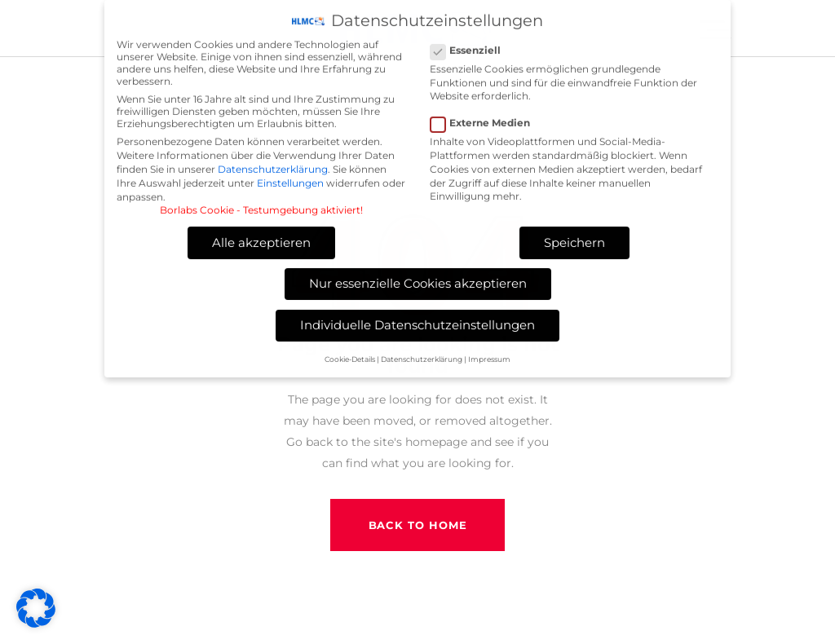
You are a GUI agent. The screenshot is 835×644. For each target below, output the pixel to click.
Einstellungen (290, 178)
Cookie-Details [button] (350, 354)
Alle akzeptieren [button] (261, 238)
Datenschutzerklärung (273, 164)
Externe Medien (487, 118)
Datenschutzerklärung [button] (422, 354)
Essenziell (472, 45)
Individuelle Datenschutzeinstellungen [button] (417, 320)
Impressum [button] (489, 354)
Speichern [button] (574, 238)
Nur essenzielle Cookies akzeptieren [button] (418, 278)
